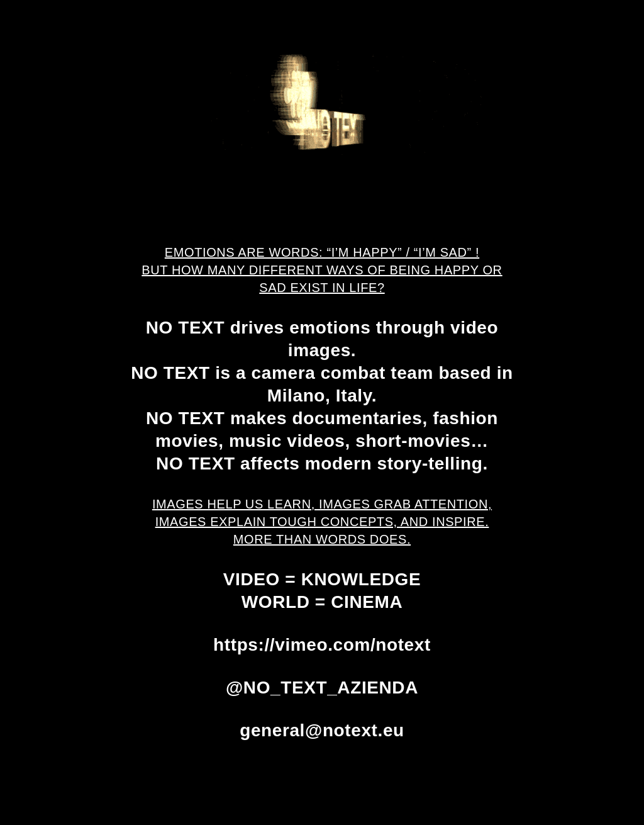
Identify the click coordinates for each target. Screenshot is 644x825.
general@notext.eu (322, 730)
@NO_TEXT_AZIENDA (322, 687)
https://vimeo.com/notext (322, 645)
